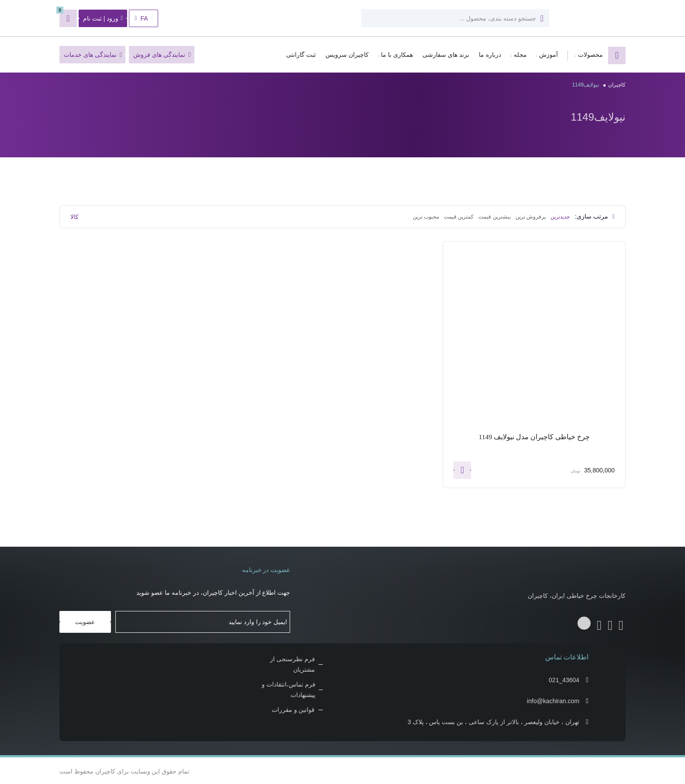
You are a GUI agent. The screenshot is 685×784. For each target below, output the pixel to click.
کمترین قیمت (459, 217)
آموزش (548, 55)
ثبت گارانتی (301, 55)
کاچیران (617, 85)
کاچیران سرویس (347, 55)
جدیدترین (560, 217)
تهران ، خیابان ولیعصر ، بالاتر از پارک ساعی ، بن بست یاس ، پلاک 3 (493, 721)
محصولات (590, 55)
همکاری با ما (397, 55)
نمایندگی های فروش (162, 55)
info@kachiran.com (553, 700)
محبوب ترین (426, 217)
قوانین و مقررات (293, 708)
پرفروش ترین (531, 217)
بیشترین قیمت (494, 217)
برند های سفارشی (446, 55)
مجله (520, 55)
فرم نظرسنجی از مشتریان (292, 663)
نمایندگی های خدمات (93, 55)
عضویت (85, 621)
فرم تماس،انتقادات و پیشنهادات (289, 688)
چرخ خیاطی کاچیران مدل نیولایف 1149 (534, 437)
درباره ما (490, 55)
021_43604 (564, 679)
